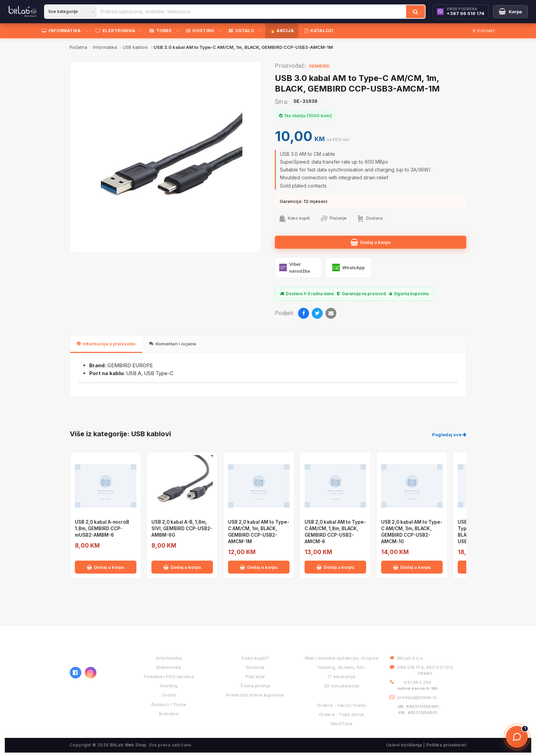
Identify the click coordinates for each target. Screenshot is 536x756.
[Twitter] (317, 313)
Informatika (169, 658)
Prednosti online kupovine (255, 695)
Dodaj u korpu (371, 242)
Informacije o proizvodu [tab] (106, 344)
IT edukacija (342, 676)
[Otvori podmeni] (88, 31)
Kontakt (484, 31)
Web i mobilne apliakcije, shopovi (342, 658)
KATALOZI (319, 31)
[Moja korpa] (510, 12)
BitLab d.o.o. (411, 658)
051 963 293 (417, 682)
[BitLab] (23, 12)
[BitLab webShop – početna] (95, 653)
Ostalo (169, 695)
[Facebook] (304, 313)
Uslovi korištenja (404, 745)
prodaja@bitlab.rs (417, 697)
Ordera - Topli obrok (342, 714)
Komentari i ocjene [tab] (173, 344)
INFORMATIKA (61, 31)
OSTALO (241, 31)
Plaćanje (255, 676)
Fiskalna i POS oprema (169, 676)
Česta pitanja (255, 686)
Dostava (255, 667)
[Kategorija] (70, 12)
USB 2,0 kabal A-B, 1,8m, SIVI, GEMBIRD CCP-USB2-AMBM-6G (182, 528)
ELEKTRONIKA (115, 31)
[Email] (331, 313)
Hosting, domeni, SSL (341, 667)
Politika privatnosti (446, 745)
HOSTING (200, 31)
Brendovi (169, 714)
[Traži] (416, 12)
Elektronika (169, 667)
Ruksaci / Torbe (169, 704)
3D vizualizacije (341, 686)
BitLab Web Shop (128, 745)
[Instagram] (91, 673)
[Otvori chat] (517, 737)
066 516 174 (410, 667)
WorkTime (342, 724)
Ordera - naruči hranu (341, 705)
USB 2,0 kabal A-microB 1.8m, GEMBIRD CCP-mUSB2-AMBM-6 (102, 528)
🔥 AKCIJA (282, 31)
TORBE (160, 31)
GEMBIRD (319, 66)
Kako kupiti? (255, 658)
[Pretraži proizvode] (251, 12)
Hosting (169, 686)
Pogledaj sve (449, 435)
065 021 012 (439, 667)
